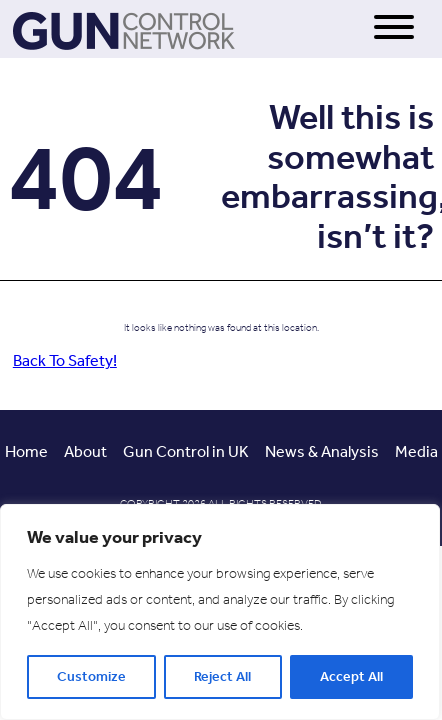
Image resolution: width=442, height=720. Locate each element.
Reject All (222, 676)
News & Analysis (322, 451)
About (85, 451)
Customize (91, 676)
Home (26, 451)
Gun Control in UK (186, 451)
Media (416, 451)
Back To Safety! (65, 360)
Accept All (351, 676)
